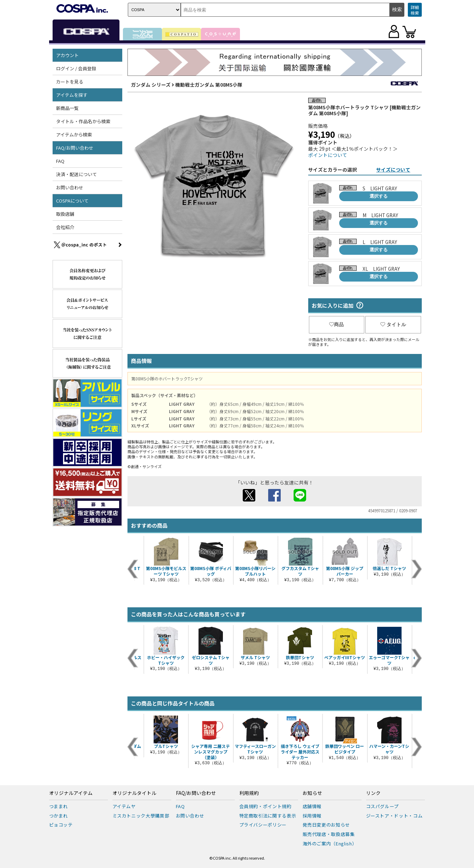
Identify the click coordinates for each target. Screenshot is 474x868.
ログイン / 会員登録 (76, 68)
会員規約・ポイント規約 (265, 806)
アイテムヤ (124, 806)
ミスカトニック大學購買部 (141, 816)
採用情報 (312, 816)
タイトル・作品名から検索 (83, 121)
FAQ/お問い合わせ (75, 148)
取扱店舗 (65, 214)
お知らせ (312, 793)
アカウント (67, 55)
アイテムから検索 (74, 135)
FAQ (60, 161)
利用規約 (249, 793)
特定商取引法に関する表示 (268, 816)
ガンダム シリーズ (151, 85)
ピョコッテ (61, 825)
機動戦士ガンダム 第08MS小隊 (209, 85)
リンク (373, 793)
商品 (336, 324)
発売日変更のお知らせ (327, 825)
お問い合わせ (70, 187)
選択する (379, 196)
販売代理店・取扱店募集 (329, 834)
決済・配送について (76, 174)
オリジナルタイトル (134, 793)
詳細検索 (415, 10)
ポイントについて (328, 155)
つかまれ (59, 816)
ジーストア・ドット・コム (394, 816)
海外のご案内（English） (330, 843)
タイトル (393, 324)
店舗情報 (312, 806)
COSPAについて (72, 201)
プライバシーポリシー (263, 825)
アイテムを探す (72, 95)
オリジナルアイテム (71, 793)
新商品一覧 (67, 108)
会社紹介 (65, 227)
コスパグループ (383, 806)
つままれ (59, 806)
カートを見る (70, 82)
